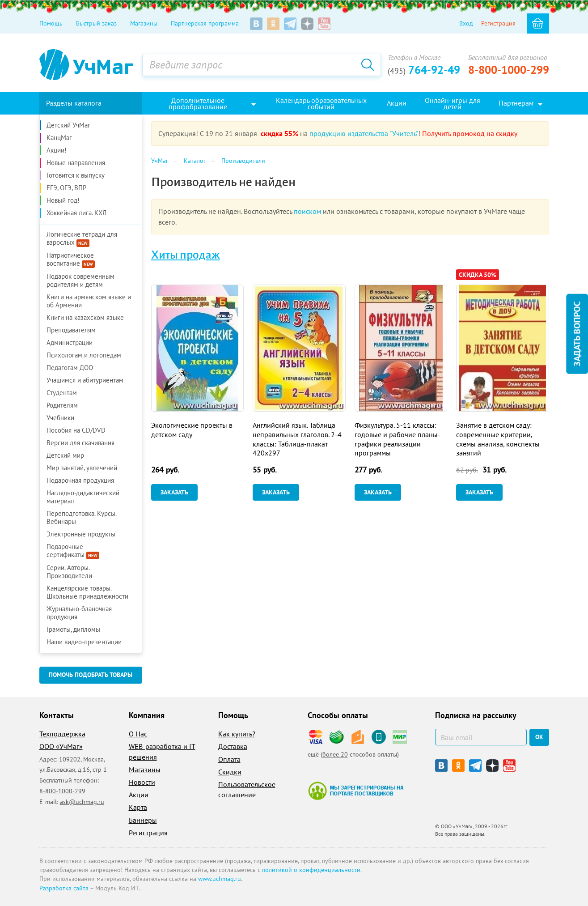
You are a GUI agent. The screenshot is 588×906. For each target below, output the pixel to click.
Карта (138, 807)
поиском (307, 211)
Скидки (230, 772)
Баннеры (143, 820)
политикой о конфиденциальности (311, 870)
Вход (466, 23)
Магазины (144, 23)
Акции (139, 795)
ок (539, 737)
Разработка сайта (64, 888)
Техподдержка (62, 734)
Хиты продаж (186, 255)
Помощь (51, 23)
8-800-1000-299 (509, 70)
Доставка (233, 746)
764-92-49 (424, 70)
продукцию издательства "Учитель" (364, 133)
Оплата (229, 759)
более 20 (335, 754)
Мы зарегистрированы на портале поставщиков (356, 791)
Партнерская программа (205, 23)
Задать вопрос (577, 334)
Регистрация (498, 23)
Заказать (174, 492)
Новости (142, 782)
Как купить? (237, 734)
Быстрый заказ (96, 23)
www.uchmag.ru (220, 879)
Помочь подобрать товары (91, 675)
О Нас (138, 734)
